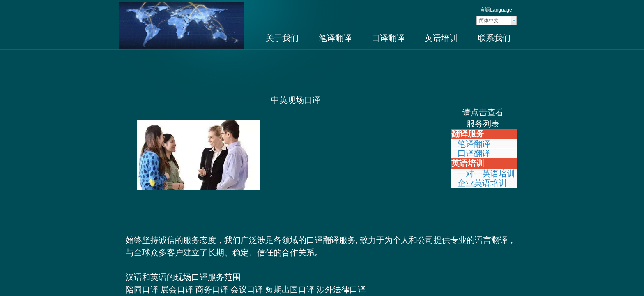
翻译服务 (468, 134)
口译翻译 (388, 38)
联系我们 (494, 38)
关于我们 (282, 38)
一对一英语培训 (486, 173)
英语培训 (441, 38)
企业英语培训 (482, 183)
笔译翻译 (335, 38)
